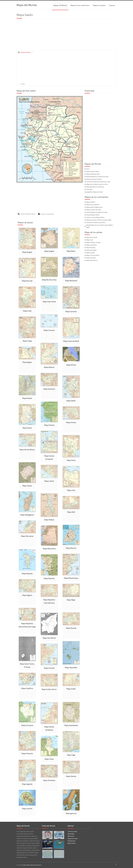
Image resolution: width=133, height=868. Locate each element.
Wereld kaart (72, 841)
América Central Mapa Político (95, 217)
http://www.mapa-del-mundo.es (32, 865)
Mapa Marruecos (27, 536)
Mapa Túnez (49, 759)
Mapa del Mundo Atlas (93, 174)
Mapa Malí (71, 512)
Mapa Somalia (49, 668)
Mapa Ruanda (71, 628)
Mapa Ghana (27, 428)
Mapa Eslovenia (49, 389)
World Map (71, 834)
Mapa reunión (27, 808)
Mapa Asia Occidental (93, 205)
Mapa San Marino (49, 638)
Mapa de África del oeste (94, 210)
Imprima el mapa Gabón (47, 214)
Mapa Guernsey (91, 258)
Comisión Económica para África (96, 222)
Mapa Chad (27, 311)
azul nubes (89, 189)
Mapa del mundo (73, 838)
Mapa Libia (71, 490)
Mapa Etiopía (27, 398)
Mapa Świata (72, 843)
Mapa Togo (71, 755)
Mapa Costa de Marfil (71, 341)
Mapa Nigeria (27, 595)
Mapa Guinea (71, 422)
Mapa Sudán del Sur (49, 689)
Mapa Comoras (49, 330)
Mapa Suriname (27, 725)
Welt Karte (71, 836)
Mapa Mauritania (49, 548)
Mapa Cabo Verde (49, 301)
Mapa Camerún (71, 311)
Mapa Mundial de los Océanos (95, 187)
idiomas (112, 5)
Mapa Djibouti (49, 367)
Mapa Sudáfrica (27, 688)
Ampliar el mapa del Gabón (28, 214)
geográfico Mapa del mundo (95, 192)
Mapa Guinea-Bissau (27, 450)
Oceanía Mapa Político (93, 215)
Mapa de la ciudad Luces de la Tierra (97, 184)
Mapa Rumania (91, 248)
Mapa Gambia (49, 425)
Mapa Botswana (71, 281)
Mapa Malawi (49, 520)
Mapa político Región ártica (94, 207)
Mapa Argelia (49, 251)
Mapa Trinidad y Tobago (93, 242)
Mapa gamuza (71, 813)
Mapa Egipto (27, 362)
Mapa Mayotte (27, 573)
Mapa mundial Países (93, 171)
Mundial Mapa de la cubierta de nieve (97, 177)
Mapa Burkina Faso (49, 280)
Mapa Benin (71, 251)
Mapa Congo (27, 341)
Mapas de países (99, 5)
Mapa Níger (71, 600)
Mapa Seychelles (71, 667)
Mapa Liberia (49, 481)
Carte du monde (72, 831)
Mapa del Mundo (27, 5)
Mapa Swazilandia (71, 725)
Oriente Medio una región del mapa (97, 212)
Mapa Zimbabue (49, 780)
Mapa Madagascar (27, 515)
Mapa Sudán (71, 689)
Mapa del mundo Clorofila (94, 179)
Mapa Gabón (71, 401)
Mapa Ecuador (91, 253)
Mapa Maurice (71, 548)
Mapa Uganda (27, 784)
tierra (88, 169)
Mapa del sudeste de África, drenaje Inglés (99, 220)
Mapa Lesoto (27, 486)
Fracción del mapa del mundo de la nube (98, 182)
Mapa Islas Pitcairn (92, 260)
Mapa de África (91, 202)
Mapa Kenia (71, 460)
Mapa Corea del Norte (93, 255)
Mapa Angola (27, 252)
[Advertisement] (67, 35)
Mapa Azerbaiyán (91, 250)
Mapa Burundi (27, 281)
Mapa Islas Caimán (92, 237)
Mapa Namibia (49, 578)
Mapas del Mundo (60, 5)
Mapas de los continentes (80, 5)
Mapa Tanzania (27, 753)
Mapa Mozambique (71, 578)
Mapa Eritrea (71, 365)
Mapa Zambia (71, 776)
